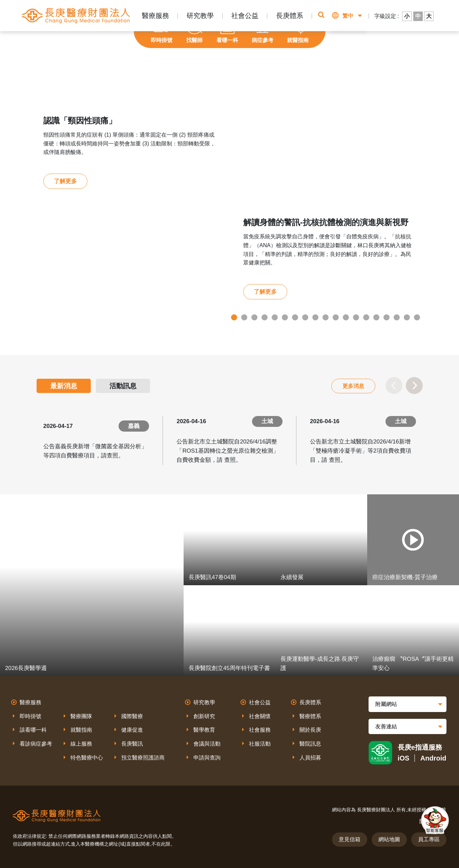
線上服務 (81, 744)
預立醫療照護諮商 (143, 758)
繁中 (348, 16)
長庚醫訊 (132, 744)
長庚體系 (290, 16)
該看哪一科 (33, 730)
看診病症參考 (36, 744)
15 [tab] (376, 317)
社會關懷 (260, 716)
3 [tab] (254, 317)
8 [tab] (305, 317)
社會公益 (245, 16)
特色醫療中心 (87, 758)
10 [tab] (326, 317)
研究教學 (200, 16)
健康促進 (132, 730)
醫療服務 (155, 16)
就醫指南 (81, 730)
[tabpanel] (230, 207)
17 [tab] (397, 317)
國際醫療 (132, 716)
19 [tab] (417, 317)
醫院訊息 (310, 744)
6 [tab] (285, 317)
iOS (403, 758)
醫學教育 (204, 730)
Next (414, 386)
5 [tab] (275, 317)
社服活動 (260, 744)
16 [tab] (387, 317)
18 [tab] (407, 317)
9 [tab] (315, 317)
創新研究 (204, 716)
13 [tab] (356, 317)
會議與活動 (207, 744)
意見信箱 (350, 839)
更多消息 (353, 386)
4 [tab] (265, 317)
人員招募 (310, 758)
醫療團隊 (81, 716)
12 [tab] (346, 317)
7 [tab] (295, 317)
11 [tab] (336, 317)
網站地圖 (389, 839)
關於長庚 (310, 730)
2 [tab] (244, 317)
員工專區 (429, 839)
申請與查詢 (207, 758)
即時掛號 (30, 716)
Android (433, 758)
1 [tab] (234, 317)
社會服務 (260, 730)
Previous (394, 386)
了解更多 (65, 181)
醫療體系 (310, 716)
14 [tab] (366, 317)
